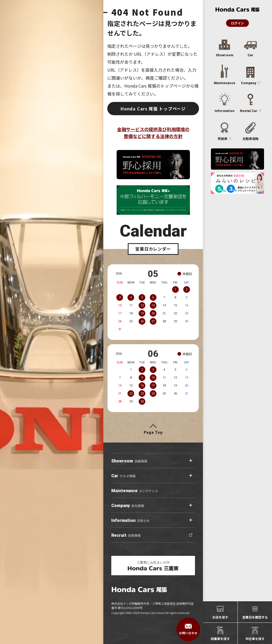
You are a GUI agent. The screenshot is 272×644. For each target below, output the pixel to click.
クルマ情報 (123, 476)
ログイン (237, 23)
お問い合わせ (188, 629)
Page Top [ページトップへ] (153, 432)
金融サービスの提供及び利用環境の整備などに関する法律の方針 (153, 133)
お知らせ (130, 521)
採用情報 (126, 535)
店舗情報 (129, 461)
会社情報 (128, 506)
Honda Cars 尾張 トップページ (153, 109)
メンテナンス (135, 491)
